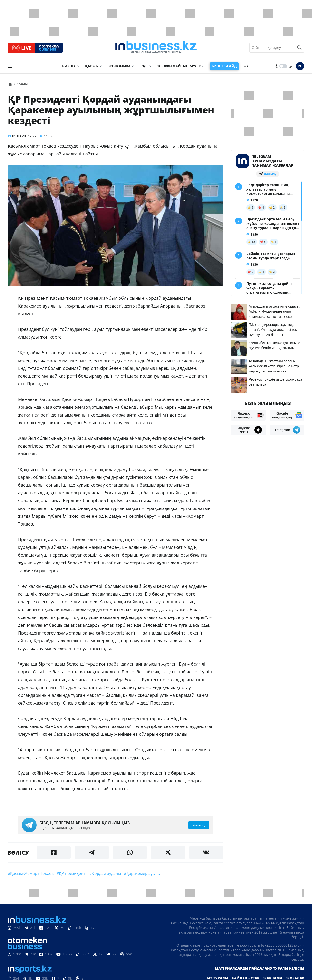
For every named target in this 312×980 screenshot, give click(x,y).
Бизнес (69, 67)
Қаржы (92, 67)
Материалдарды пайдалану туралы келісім (260, 969)
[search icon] (299, 48)
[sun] (276, 67)
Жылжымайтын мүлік (179, 67)
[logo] (156, 48)
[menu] (10, 67)
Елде (144, 67)
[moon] (290, 67)
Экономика (119, 67)
